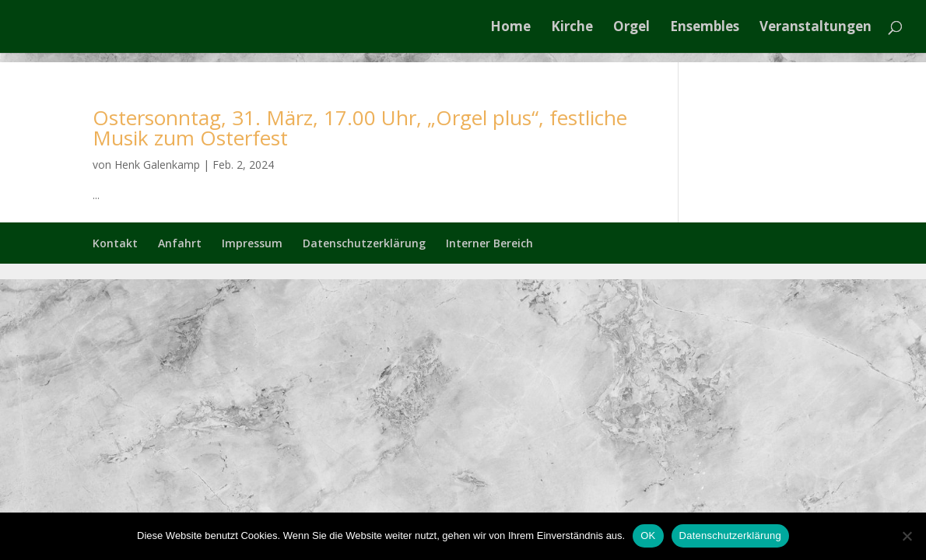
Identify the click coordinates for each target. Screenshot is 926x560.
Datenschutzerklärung (364, 243)
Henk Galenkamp (157, 164)
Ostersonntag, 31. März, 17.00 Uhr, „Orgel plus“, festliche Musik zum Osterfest (360, 128)
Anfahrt (180, 243)
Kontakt (115, 243)
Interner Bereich (489, 243)
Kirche (572, 28)
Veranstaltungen (816, 28)
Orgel (631, 28)
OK (648, 535)
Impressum (252, 243)
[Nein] (907, 536)
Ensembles (705, 28)
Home (510, 28)
